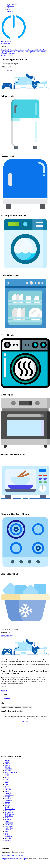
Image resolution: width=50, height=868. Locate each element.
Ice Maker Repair (11, 53)
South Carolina (9, 826)
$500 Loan (26, 731)
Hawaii (7, 777)
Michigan (8, 797)
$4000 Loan (26, 740)
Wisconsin (8, 838)
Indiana (7, 783)
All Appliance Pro (6, 42)
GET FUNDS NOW (7, 70)
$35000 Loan (10, 752)
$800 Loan (26, 734)
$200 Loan (26, 728)
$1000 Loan (10, 737)
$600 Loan (43, 731)
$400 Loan (10, 731)
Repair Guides (5, 43)
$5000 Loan (43, 740)
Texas (6, 831)
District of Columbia (11, 772)
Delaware (8, 770)
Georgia (7, 776)
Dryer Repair (5, 52)
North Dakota (9, 816)
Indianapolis (6, 699)
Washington (8, 837)
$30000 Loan (43, 749)
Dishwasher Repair (41, 50)
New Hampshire (10, 809)
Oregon (7, 821)
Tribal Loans (10, 6)
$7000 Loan (26, 743)
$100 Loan (10, 728)
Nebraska (7, 805)
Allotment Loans (12, 4)
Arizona (7, 764)
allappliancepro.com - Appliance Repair (14, 859)
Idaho (6, 779)
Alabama (7, 760)
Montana (7, 804)
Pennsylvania (9, 823)
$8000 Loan (43, 743)
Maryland (8, 793)
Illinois (7, 781)
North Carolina (9, 814)
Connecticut (8, 769)
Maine (7, 791)
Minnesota (8, 798)
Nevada (7, 807)
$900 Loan (43, 734)
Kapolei (4, 691)
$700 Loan (10, 734)
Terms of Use (5, 855)
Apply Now (25, 721)
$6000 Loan (10, 743)
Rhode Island (9, 824)
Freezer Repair (14, 50)
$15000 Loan (43, 746)
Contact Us (13, 855)
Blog (8, 8)
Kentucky (8, 788)
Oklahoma (8, 819)
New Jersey (8, 811)
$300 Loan (43, 728)
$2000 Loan (43, 737)
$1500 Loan (26, 737)
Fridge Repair (5, 50)
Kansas (7, 786)
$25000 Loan (26, 749)
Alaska (7, 762)
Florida (7, 774)
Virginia (7, 835)
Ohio (6, 818)
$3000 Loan (10, 740)
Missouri (7, 802)
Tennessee (8, 830)
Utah (6, 833)
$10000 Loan (26, 746)
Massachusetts (9, 795)
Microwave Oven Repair (25, 52)
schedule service (6, 55)
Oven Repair (13, 52)
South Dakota (9, 828)
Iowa (6, 784)
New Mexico (9, 812)
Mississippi (8, 800)
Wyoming (8, 840)
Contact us (10, 11)
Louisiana (8, 790)
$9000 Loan (10, 746)
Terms (8, 9)
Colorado (7, 767)
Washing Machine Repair (27, 50)
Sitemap (20, 855)
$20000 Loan (10, 749)
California (8, 765)
